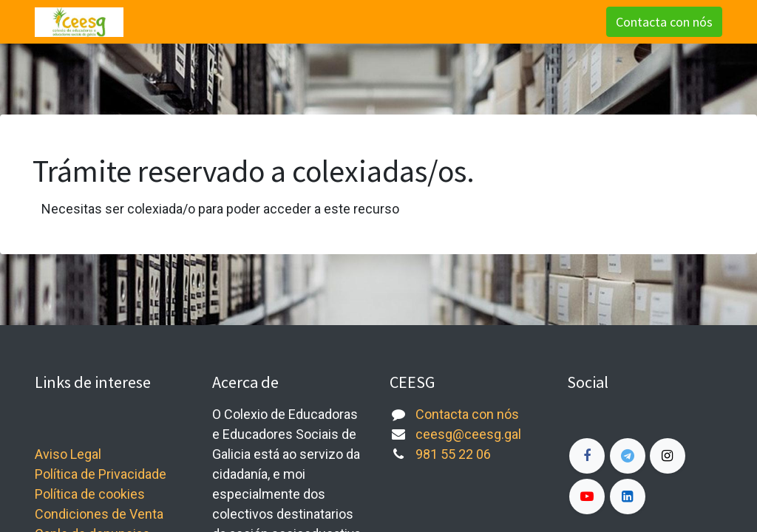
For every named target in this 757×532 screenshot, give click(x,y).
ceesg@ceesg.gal (468, 434)
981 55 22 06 (453, 454)
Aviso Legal (68, 454)
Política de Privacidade (101, 474)
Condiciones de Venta (99, 514)
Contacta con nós (664, 22)
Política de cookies (90, 494)
